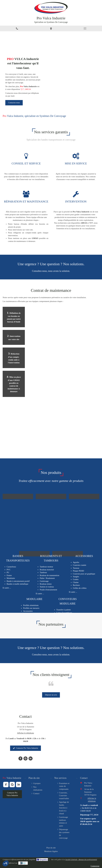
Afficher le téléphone (25, 733)
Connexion (95, 866)
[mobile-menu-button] (85, 28)
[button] (51, 499)
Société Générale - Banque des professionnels (81, 860)
